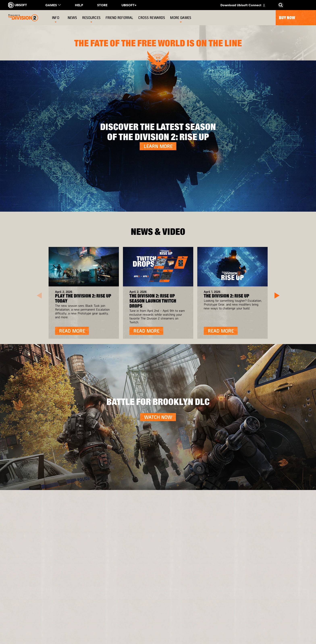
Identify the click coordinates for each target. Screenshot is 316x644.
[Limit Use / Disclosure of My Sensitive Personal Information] (41, 621)
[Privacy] (41, 592)
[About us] (41, 561)
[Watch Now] (158, 417)
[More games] (181, 18)
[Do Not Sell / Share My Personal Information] (41, 611)
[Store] (41, 544)
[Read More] (72, 331)
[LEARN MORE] (158, 146)
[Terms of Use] (41, 598)
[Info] (56, 18)
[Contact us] (41, 586)
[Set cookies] (22, 628)
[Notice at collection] (41, 603)
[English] (281, 521)
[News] (73, 18)
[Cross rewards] (152, 18)
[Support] (41, 577)
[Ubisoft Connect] (41, 552)
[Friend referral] (120, 18)
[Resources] (91, 18)
